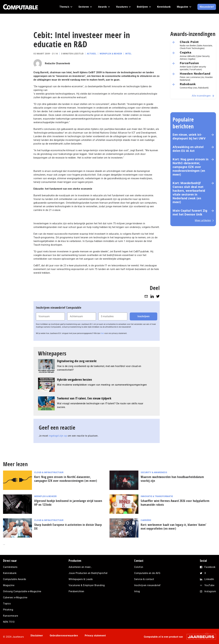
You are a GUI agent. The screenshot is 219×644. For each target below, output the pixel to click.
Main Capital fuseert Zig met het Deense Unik (190, 213)
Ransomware (10, 616)
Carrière (146, 520)
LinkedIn (209, 579)
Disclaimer (37, 636)
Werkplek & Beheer (111, 54)
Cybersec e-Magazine (15, 597)
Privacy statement (95, 636)
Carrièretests (10, 567)
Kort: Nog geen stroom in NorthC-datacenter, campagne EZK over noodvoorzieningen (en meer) (190, 167)
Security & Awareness (154, 472)
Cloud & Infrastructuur (49, 472)
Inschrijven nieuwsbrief (147, 585)
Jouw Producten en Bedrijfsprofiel (88, 573)
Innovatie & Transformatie (157, 496)
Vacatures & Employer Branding (87, 585)
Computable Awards (15, 579)
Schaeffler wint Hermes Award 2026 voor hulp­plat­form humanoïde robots (175, 503)
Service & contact (144, 579)
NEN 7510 (9, 622)
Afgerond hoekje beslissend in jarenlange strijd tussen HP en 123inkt (68, 503)
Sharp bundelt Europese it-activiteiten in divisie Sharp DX (68, 527)
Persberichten (76, 591)
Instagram (210, 591)
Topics (7, 604)
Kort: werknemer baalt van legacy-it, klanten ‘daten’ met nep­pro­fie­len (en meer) (173, 527)
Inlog (137, 591)
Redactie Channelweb (57, 63)
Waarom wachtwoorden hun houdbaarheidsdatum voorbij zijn (172, 479)
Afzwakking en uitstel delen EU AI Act (188, 149)
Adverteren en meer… (80, 567)
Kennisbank (10, 573)
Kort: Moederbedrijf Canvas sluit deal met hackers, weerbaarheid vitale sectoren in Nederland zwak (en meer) (189, 193)
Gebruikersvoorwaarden (64, 636)
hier (102, 333)
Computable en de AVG (147, 573)
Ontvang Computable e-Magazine (22, 591)
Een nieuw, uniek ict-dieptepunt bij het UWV (189, 137)
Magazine (9, 585)
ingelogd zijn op (58, 436)
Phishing (8, 610)
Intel (129, 54)
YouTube (209, 585)
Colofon (139, 567)
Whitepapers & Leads (81, 579)
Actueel (92, 54)
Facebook (210, 567)
